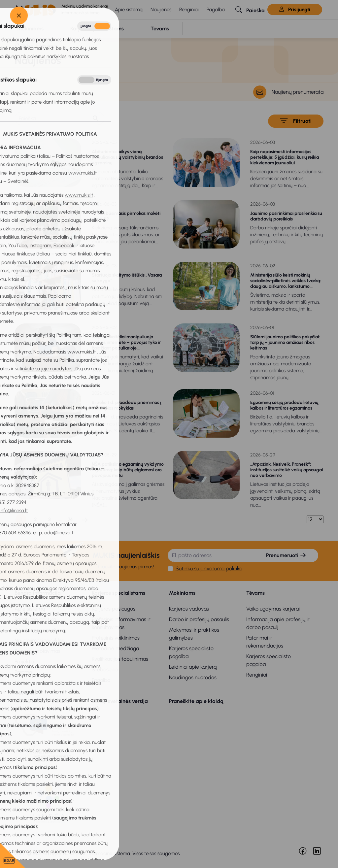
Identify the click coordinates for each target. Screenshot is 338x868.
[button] (250, 10)
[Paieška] (51, 118)
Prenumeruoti (286, 555)
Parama (23, 672)
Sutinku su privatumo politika (209, 568)
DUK (20, 683)
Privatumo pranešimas (40, 630)
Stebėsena (105, 669)
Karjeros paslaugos (114, 609)
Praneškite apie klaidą (196, 701)
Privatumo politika (35, 619)
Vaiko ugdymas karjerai (273, 609)
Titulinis (27, 46)
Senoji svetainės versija (120, 701)
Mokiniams (182, 593)
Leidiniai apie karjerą (193, 667)
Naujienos (161, 10)
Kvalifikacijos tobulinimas (120, 659)
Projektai (25, 662)
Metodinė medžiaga (115, 648)
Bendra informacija (38, 593)
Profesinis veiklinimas (116, 638)
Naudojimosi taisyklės (39, 640)
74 (70, 519)
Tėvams (255, 593)
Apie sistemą (129, 10)
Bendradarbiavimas (37, 651)
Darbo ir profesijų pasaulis (199, 619)
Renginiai (189, 10)
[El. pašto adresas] (211, 555)
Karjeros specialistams (118, 593)
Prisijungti (295, 10)
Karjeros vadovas (189, 609)
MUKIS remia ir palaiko (42, 701)
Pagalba (216, 10)
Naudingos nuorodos (193, 677)
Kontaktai (26, 693)
